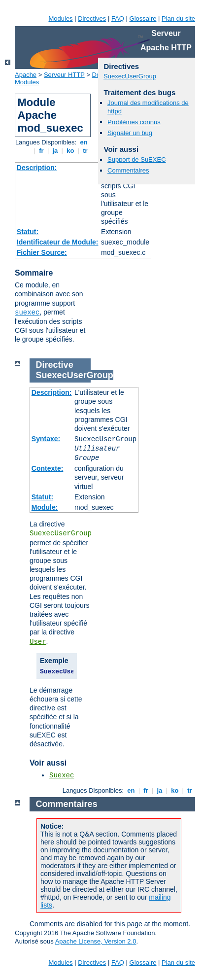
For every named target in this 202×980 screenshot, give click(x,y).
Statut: (28, 232)
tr (85, 151)
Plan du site (178, 18)
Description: (37, 168)
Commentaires (128, 170)
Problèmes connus (134, 122)
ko (70, 151)
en (84, 142)
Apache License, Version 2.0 (96, 941)
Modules (60, 18)
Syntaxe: (46, 439)
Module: (45, 507)
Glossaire (143, 18)
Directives (92, 18)
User (38, 642)
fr (42, 151)
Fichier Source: (42, 252)
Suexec (62, 775)
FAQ (118, 18)
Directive (55, 365)
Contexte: (48, 468)
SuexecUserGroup (130, 76)
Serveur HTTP (64, 75)
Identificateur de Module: (58, 242)
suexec (27, 313)
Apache (26, 75)
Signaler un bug (130, 133)
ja (55, 151)
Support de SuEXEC (137, 159)
